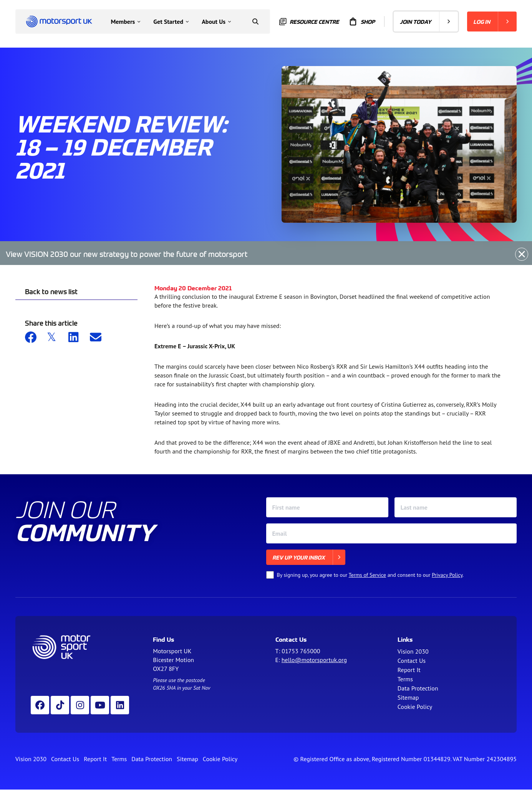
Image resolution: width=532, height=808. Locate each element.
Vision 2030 (413, 651)
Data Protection (418, 688)
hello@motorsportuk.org (314, 660)
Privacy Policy (447, 575)
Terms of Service (367, 575)
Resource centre (309, 22)
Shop (362, 22)
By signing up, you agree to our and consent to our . (370, 575)
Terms (405, 679)
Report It (409, 670)
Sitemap (408, 697)
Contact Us (412, 661)
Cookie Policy (415, 707)
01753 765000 (301, 651)
